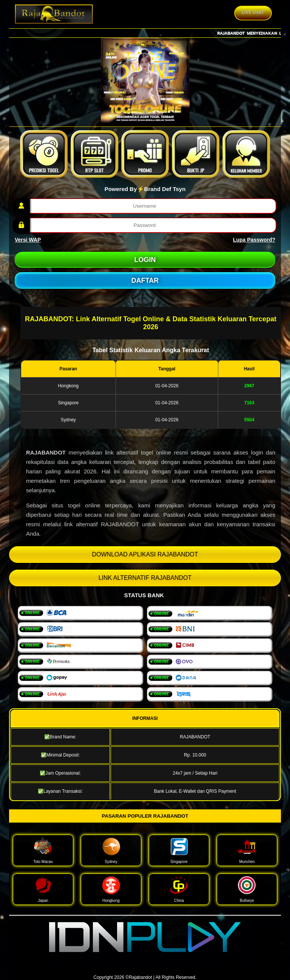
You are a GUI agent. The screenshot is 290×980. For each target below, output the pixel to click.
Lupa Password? (254, 240)
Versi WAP (28, 240)
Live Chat (253, 12)
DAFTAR (145, 280)
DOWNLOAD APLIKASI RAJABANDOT (145, 554)
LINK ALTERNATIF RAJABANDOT (145, 578)
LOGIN (145, 260)
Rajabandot (140, 977)
